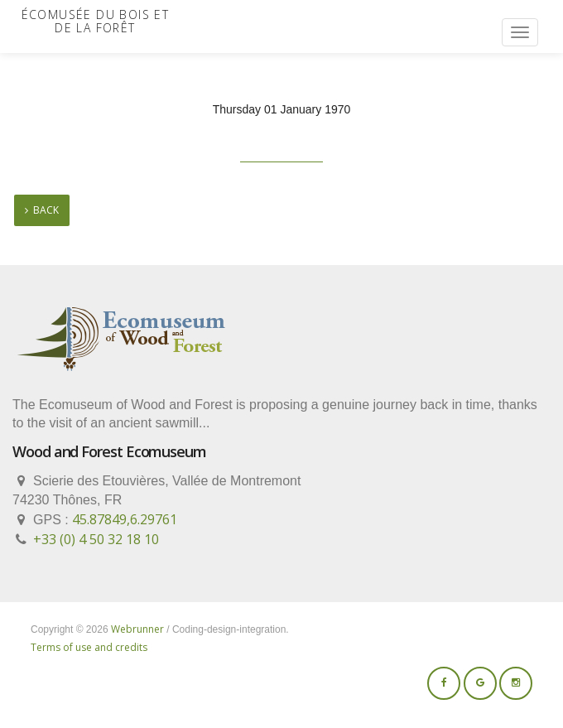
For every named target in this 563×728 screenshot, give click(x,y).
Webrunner (137, 629)
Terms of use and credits (89, 647)
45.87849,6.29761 (125, 519)
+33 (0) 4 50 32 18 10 (96, 539)
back (42, 210)
